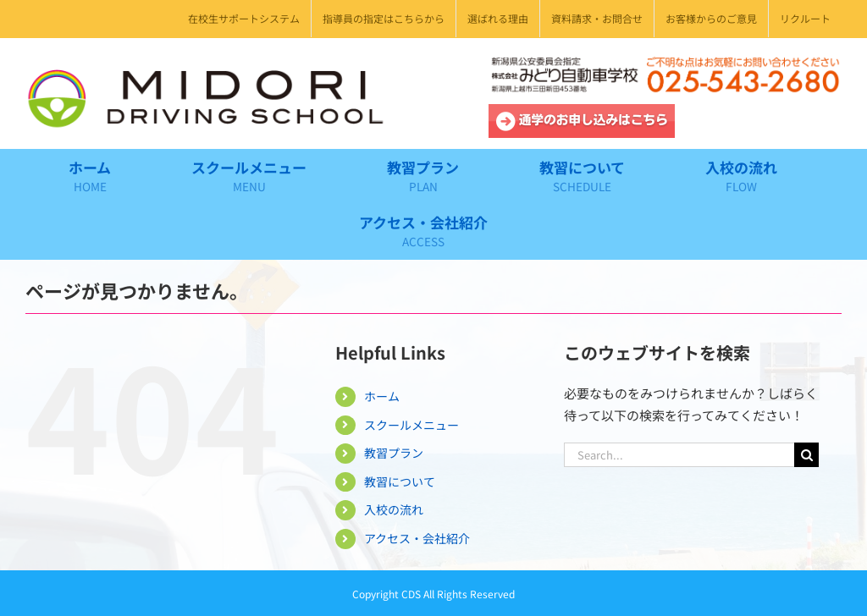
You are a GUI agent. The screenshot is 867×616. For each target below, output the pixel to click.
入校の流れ (394, 509)
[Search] (806, 455)
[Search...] (679, 455)
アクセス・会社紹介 (417, 538)
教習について (400, 481)
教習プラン (394, 453)
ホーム (382, 396)
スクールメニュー (411, 425)
